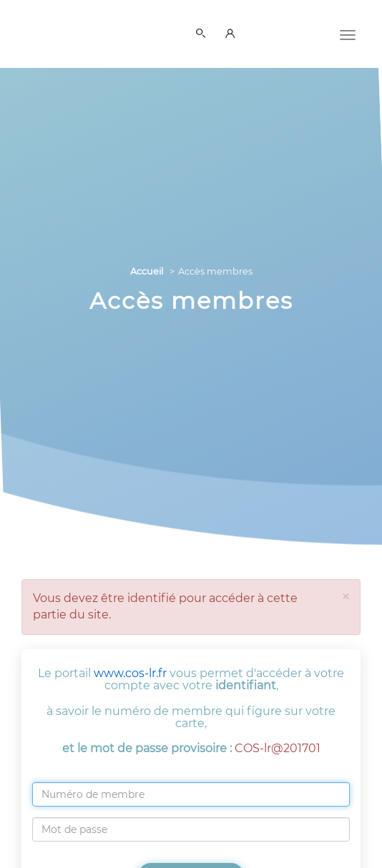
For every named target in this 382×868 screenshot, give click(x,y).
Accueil (147, 271)
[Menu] (348, 34)
